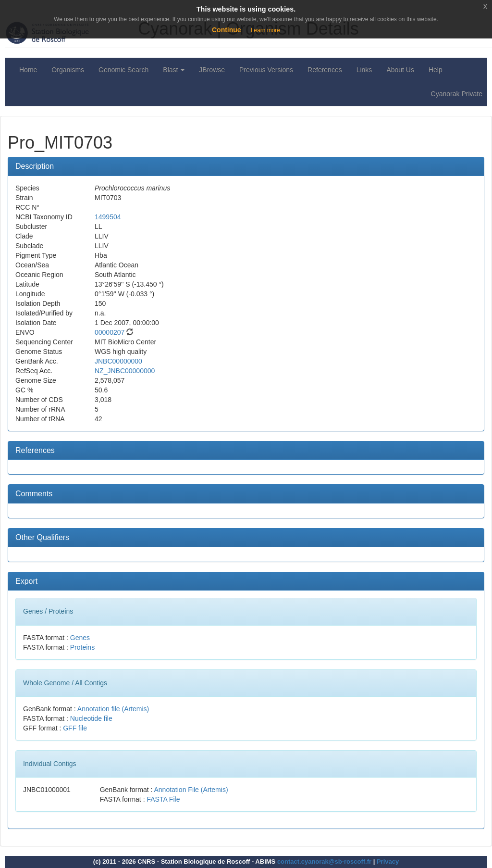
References (325, 70)
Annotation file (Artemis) (113, 709)
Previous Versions (266, 70)
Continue (227, 30)
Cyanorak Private (457, 94)
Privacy (388, 862)
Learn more (265, 30)
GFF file (75, 728)
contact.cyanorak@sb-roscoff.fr (324, 862)
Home (28, 70)
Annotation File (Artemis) (191, 790)
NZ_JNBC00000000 (125, 371)
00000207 (110, 332)
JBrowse (212, 70)
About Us (400, 70)
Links (364, 70)
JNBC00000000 (118, 361)
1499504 (108, 217)
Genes (80, 638)
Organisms (68, 70)
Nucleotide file (91, 718)
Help (436, 70)
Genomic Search (123, 70)
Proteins (82, 647)
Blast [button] (174, 70)
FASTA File (163, 799)
